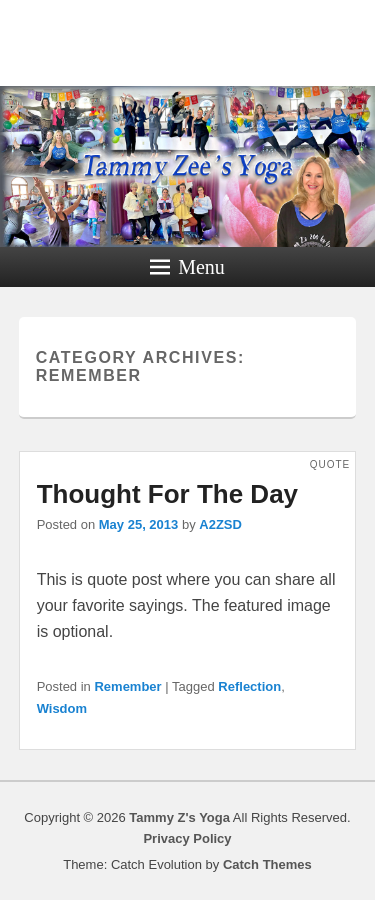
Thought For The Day (167, 494)
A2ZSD (220, 524)
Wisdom (62, 708)
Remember (127, 686)
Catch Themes (267, 864)
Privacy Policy (187, 838)
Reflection (249, 686)
